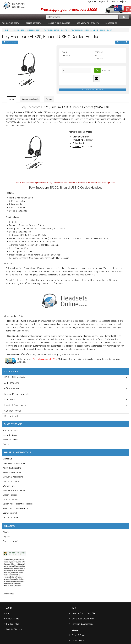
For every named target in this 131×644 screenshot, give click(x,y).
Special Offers (13, 619)
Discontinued (11, 416)
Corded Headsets (34, 30)
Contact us (8, 459)
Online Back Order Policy (83, 619)
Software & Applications (13, 477)
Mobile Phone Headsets (17, 394)
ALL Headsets (12, 383)
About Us (10, 613)
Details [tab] (12, 100)
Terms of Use (78, 640)
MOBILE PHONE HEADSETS (59, 23)
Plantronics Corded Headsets (55, 30)
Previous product (10, 42)
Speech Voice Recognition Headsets (18, 504)
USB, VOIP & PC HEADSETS (88, 23)
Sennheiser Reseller (11, 517)
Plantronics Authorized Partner (16, 509)
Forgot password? (11, 541)
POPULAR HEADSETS (11, 23)
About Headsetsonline (12, 468)
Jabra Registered (10, 513)
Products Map (13, 624)
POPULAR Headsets (15, 377)
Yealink (6, 444)
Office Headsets (18, 30)
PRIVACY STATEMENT (12, 472)
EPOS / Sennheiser (11, 431)
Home (6, 30)
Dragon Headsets (10, 495)
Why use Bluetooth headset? (15, 490)
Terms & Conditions (80, 635)
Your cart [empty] (120, 1)
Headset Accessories (15, 405)
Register (103, 1)
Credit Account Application (14, 463)
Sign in (92, 1)
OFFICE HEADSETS (34, 23)
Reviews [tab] (49, 99)
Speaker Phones (13, 411)
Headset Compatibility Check (85, 613)
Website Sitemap (14, 629)
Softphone (10, 400)
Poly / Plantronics (10, 440)
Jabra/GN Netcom (11, 435)
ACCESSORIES (111, 23)
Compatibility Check (11, 481)
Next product (122, 42)
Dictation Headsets (11, 499)
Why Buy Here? (9, 486)
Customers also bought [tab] (30, 99)
